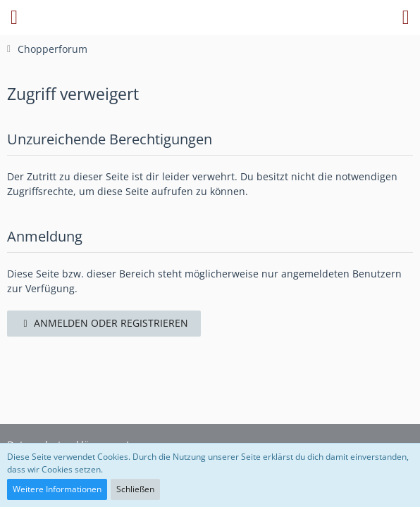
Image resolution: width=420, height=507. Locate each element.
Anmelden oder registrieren (104, 323)
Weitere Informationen (57, 489)
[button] (14, 18)
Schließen (135, 489)
